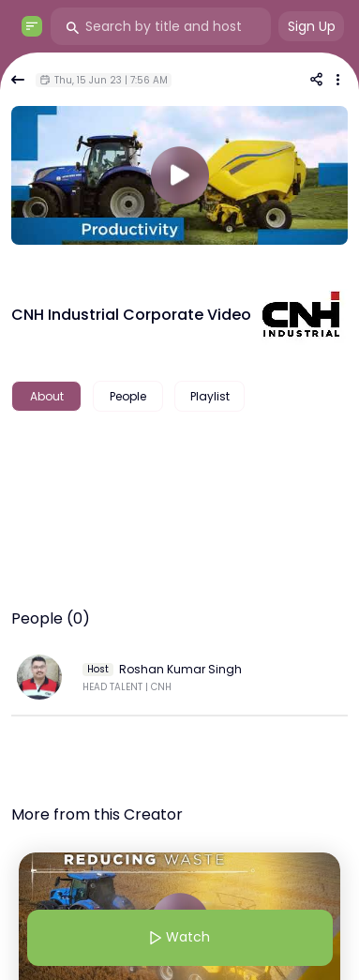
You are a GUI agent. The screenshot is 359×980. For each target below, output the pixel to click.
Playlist (210, 396)
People (128, 396)
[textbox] (179, 456)
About (47, 396)
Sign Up (312, 26)
